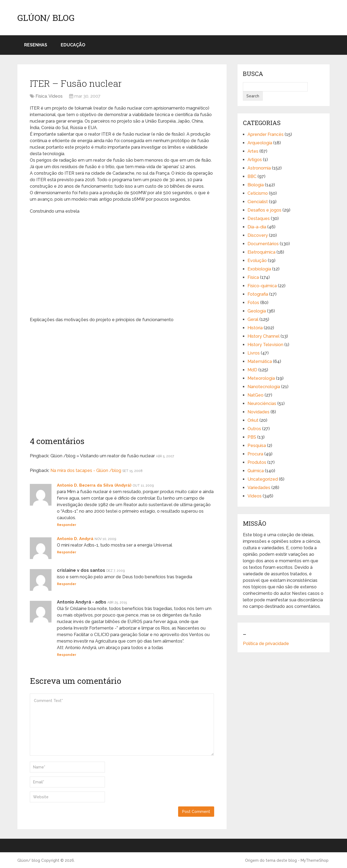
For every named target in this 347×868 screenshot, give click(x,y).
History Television (265, 345)
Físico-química (262, 286)
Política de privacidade (266, 644)
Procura (255, 454)
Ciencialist (258, 202)
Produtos (257, 462)
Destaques (259, 218)
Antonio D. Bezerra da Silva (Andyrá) (94, 485)
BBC (252, 176)
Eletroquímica (261, 252)
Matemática (260, 361)
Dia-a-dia (257, 227)
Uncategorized (263, 479)
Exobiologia (259, 269)
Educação (73, 45)
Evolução (257, 261)
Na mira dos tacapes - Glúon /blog (86, 470)
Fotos (253, 303)
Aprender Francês (266, 134)
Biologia (256, 185)
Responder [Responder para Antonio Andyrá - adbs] (67, 655)
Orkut (253, 420)
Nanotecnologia (264, 387)
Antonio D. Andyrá (75, 539)
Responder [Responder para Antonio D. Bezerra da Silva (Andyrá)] (67, 525)
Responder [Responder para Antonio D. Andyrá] (67, 552)
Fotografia (258, 294)
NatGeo (256, 395)
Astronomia (259, 168)
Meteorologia (261, 378)
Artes (253, 151)
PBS (252, 437)
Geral (253, 319)
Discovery (258, 235)
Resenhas (36, 45)
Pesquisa (257, 446)
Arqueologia (260, 143)
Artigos (255, 160)
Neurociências (262, 403)
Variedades (259, 488)
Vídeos (56, 96)
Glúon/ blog (46, 18)
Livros (254, 353)
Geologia (257, 311)
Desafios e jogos (264, 210)
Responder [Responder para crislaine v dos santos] (67, 584)
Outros (254, 429)
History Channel (264, 336)
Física (41, 96)
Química (256, 471)
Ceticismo (258, 193)
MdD (252, 370)
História (255, 328)
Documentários (263, 244)
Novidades (258, 412)
